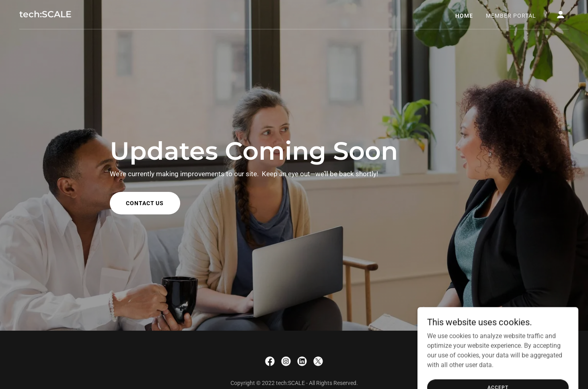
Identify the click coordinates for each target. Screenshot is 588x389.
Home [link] (464, 16)
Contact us (145, 203)
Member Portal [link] (511, 16)
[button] (561, 14)
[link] (45, 15)
